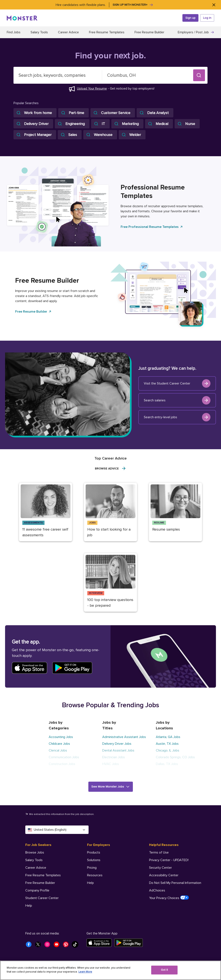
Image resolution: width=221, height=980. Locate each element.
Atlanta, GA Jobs (168, 737)
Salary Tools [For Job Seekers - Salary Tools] (34, 860)
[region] (110, 970)
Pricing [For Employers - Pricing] (92, 868)
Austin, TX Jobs (167, 744)
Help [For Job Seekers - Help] (29, 906)
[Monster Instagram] (49, 946)
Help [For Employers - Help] (90, 883)
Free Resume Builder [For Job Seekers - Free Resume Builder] (40, 883)
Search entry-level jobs (177, 417)
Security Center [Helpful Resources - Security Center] (160, 868)
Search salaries (177, 400)
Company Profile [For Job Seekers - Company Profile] (37, 890)
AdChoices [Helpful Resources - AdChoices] (157, 890)
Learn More (85, 972)
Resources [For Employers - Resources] (95, 875)
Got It (164, 970)
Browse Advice (111, 468)
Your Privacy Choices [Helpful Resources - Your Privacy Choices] (169, 898)
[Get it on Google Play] (130, 943)
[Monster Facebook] (30, 946)
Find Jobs (14, 32)
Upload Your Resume (92, 89)
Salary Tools (39, 32)
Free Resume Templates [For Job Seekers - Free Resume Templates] (43, 875)
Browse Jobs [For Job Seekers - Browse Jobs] (35, 852)
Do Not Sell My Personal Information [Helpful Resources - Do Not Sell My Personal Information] (175, 883)
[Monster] (22, 18)
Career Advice (68, 32)
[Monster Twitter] (39, 946)
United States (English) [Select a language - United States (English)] (57, 830)
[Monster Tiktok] (76, 946)
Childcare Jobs (59, 744)
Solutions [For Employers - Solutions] (94, 860)
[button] (199, 75)
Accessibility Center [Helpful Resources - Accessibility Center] (164, 875)
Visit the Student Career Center (177, 383)
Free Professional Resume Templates (152, 227)
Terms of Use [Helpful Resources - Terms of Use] (159, 852)
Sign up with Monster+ (133, 5)
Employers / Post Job (196, 32)
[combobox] (58, 75)
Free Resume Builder (149, 32)
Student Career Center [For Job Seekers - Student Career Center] (42, 898)
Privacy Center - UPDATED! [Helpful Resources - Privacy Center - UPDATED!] (169, 860)
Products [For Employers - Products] (94, 852)
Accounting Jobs (61, 737)
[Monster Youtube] (58, 946)
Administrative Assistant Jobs (124, 737)
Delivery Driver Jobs (117, 744)
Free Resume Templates (107, 32)
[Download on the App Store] (100, 943)
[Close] (214, 5)
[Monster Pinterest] (67, 946)
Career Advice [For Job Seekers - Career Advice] (36, 868)
